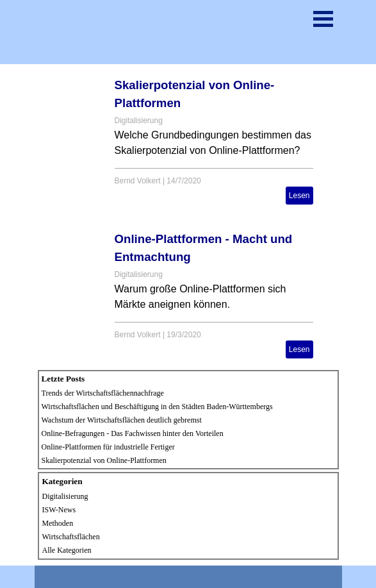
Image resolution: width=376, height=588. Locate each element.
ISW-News (59, 510)
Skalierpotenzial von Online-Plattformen (104, 460)
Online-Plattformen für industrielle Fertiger (108, 447)
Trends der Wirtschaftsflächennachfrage (103, 393)
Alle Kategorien (67, 550)
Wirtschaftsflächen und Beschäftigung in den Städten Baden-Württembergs (157, 407)
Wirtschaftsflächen (71, 537)
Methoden (58, 523)
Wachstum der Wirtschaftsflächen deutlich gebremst (122, 420)
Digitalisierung (139, 121)
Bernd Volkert (138, 181)
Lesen (299, 196)
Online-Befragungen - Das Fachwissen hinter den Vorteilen (133, 433)
